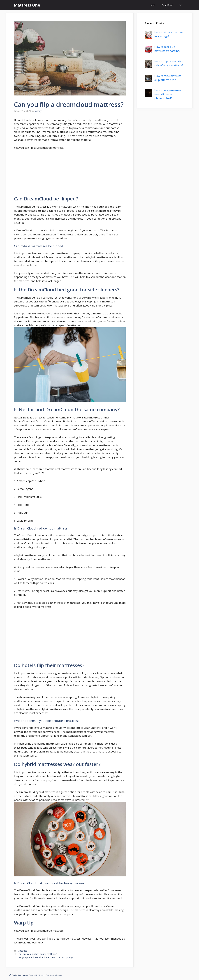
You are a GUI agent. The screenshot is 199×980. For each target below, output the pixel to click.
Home (152, 5)
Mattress (22, 951)
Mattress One (27, 5)
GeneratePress (54, 975)
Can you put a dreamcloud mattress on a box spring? (45, 957)
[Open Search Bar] (181, 5)
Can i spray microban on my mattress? (38, 954)
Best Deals (167, 5)
